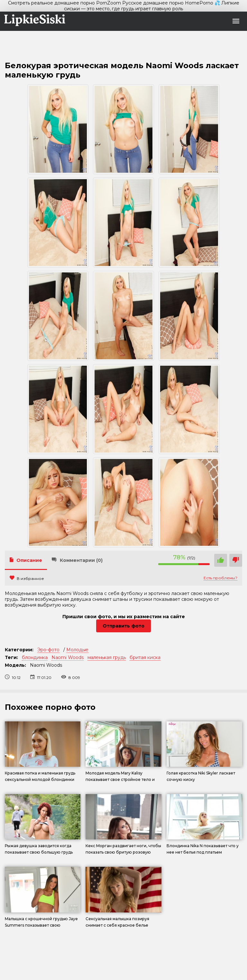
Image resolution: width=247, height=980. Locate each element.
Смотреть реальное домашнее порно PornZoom (64, 3)
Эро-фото (48, 650)
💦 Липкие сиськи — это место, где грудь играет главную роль (152, 6)
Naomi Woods (68, 657)
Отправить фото (123, 626)
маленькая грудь (107, 657)
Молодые (77, 650)
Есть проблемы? (220, 578)
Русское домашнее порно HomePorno (168, 3)
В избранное (27, 578)
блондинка (35, 657)
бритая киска (145, 657)
